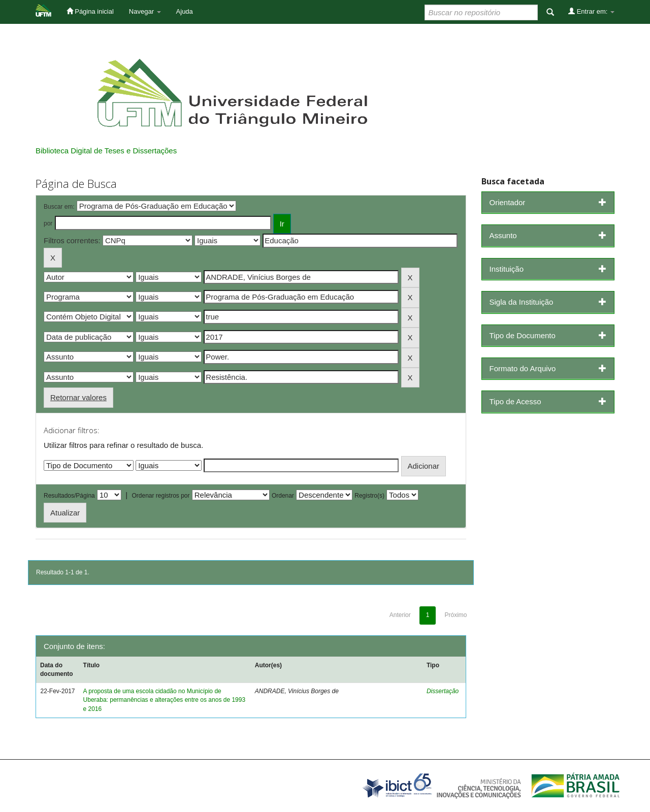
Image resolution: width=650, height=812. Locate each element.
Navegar (145, 11)
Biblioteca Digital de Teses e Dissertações (106, 151)
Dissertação (443, 691)
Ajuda (185, 11)
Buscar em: (59, 207)
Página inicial (90, 11)
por (48, 223)
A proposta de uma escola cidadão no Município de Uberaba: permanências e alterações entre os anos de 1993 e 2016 (165, 700)
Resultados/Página (69, 496)
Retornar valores (78, 397)
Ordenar (283, 496)
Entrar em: (591, 11)
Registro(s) (369, 496)
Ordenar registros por (160, 496)
